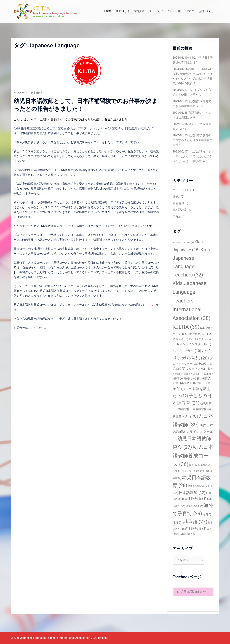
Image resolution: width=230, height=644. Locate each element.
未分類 (177, 216)
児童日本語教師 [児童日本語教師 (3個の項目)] (194, 374)
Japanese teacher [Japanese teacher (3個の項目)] (183, 243)
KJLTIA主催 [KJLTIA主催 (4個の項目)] (193, 334)
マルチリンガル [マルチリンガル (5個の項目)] (198, 369)
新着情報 (178, 203)
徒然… (176, 197)
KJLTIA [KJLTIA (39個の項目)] (186, 327)
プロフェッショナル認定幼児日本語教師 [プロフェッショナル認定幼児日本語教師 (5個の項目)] (193, 364)
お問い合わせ (206, 11)
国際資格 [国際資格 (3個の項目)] (190, 378)
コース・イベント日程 (169, 11)
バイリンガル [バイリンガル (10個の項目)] (187, 351)
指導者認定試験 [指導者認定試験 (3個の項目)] (198, 486)
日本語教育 (37, 93)
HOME (108, 11)
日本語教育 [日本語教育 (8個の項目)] (195, 499)
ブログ (190, 11)
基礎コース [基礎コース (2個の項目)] (204, 383)
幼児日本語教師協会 (191, 592)
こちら (152, 305)
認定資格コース (143, 11)
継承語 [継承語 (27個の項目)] (195, 522)
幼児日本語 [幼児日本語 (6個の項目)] (182, 417)
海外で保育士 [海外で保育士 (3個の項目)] (194, 506)
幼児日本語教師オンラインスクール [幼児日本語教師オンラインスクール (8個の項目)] (193, 432)
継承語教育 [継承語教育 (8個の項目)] (195, 529)
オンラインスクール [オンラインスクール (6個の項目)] (195, 344)
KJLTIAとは (123, 11)
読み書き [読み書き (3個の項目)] (190, 534)
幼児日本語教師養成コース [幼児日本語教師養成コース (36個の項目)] (193, 456)
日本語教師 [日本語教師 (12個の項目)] (192, 493)
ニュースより (181, 190)
